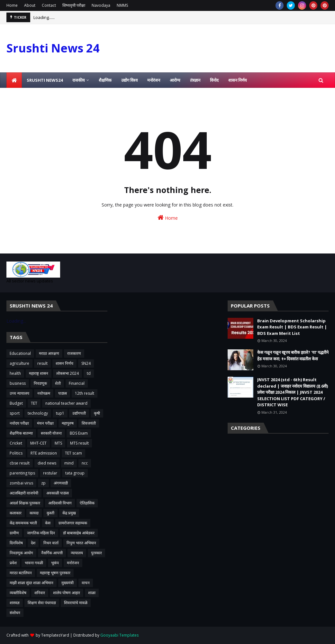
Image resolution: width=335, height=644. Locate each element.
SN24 (86, 363)
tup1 (60, 413)
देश (33, 543)
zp (43, 483)
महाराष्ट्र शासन (39, 373)
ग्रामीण (14, 533)
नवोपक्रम (44, 393)
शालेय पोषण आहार (67, 593)
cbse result (20, 463)
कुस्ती (50, 513)
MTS (58, 443)
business (18, 383)
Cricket (16, 443)
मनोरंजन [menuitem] (154, 80)
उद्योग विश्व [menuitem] (129, 80)
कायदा (34, 513)
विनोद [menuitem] (214, 80)
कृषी (97, 413)
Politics (16, 453)
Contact (49, 5)
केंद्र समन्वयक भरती (23, 523)
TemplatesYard (55, 635)
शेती (58, 383)
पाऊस (63, 393)
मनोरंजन (73, 563)
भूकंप (55, 563)
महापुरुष (68, 423)
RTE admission (44, 453)
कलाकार (16, 513)
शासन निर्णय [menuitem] (238, 80)
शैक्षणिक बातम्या (21, 433)
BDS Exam (79, 433)
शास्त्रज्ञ (15, 603)
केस (48, 523)
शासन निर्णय (64, 363)
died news (47, 463)
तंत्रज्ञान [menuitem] (195, 80)
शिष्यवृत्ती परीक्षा (74, 5)
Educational (20, 353)
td (89, 373)
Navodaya (101, 5)
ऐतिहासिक (87, 503)
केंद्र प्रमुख (69, 513)
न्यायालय (77, 553)
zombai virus (21, 483)
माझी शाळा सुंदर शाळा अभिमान (32, 583)
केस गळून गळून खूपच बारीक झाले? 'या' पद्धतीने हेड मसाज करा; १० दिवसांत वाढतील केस (293, 355)
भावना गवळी (34, 563)
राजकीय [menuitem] (79, 80)
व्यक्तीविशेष (18, 593)
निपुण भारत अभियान (81, 543)
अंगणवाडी (61, 483)
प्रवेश (13, 563)
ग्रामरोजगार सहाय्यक (73, 523)
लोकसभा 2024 (68, 373)
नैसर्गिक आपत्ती (52, 553)
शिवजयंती (89, 423)
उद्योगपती (79, 413)
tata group (75, 473)
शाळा (92, 593)
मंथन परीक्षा (45, 423)
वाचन (86, 583)
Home (12, 5)
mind (69, 463)
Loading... (16, 321)
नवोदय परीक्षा (19, 423)
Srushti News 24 (53, 48)
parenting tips (22, 473)
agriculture (19, 363)
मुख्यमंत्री (68, 583)
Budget (16, 403)
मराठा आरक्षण (49, 353)
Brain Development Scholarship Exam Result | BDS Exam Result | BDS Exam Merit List (292, 327)
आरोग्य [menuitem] (175, 80)
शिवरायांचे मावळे (76, 603)
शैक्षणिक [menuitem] (105, 80)
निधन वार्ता (51, 543)
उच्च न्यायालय (19, 393)
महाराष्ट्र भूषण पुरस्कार (55, 573)
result (42, 363)
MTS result (79, 443)
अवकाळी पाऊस (58, 493)
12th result (85, 393)
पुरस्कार (96, 553)
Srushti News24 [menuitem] (45, 80)
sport (15, 413)
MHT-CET (38, 443)
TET (34, 403)
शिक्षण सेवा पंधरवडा (42, 603)
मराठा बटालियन (21, 573)
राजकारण (74, 353)
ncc (85, 463)
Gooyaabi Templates (119, 635)
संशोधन (15, 613)
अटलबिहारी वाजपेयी (24, 493)
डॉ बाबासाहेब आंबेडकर (79, 533)
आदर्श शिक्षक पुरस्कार (25, 503)
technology (38, 413)
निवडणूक (40, 383)
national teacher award (66, 403)
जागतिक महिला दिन (41, 533)
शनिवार (40, 593)
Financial (77, 383)
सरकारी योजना (51, 433)
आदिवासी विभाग (60, 503)
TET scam (73, 453)
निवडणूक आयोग (21, 553)
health (15, 373)
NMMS (122, 5)
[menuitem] (14, 80)
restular (50, 473)
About (30, 5)
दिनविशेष (16, 543)
